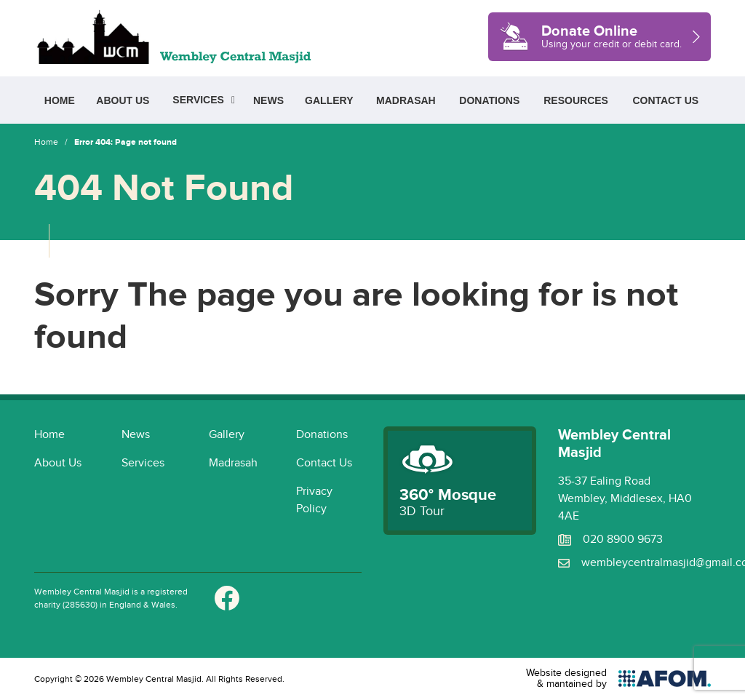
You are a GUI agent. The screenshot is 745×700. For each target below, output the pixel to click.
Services (198, 100)
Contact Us (665, 100)
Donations (489, 100)
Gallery (329, 100)
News (268, 100)
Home (60, 100)
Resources (576, 100)
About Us (123, 100)
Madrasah (406, 100)
